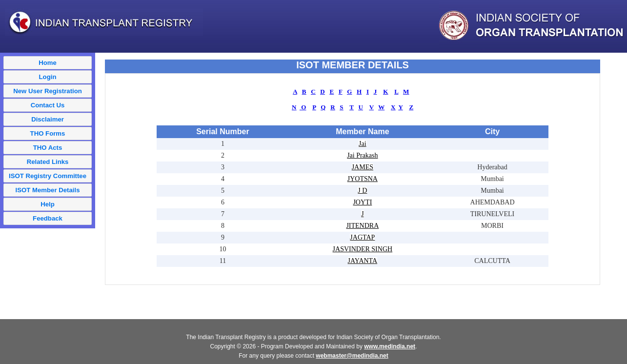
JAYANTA (363, 261)
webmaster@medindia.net (352, 356)
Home (48, 63)
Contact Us (48, 105)
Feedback (48, 218)
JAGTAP (362, 237)
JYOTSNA (363, 179)
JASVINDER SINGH (363, 249)
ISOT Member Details (48, 190)
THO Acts (48, 148)
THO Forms (48, 133)
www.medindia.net (390, 346)
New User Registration (48, 91)
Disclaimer (48, 119)
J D (362, 191)
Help (48, 204)
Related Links (48, 162)
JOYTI (362, 202)
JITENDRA (362, 226)
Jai (363, 144)
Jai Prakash (362, 155)
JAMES (363, 167)
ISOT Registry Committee (48, 176)
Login (48, 77)
